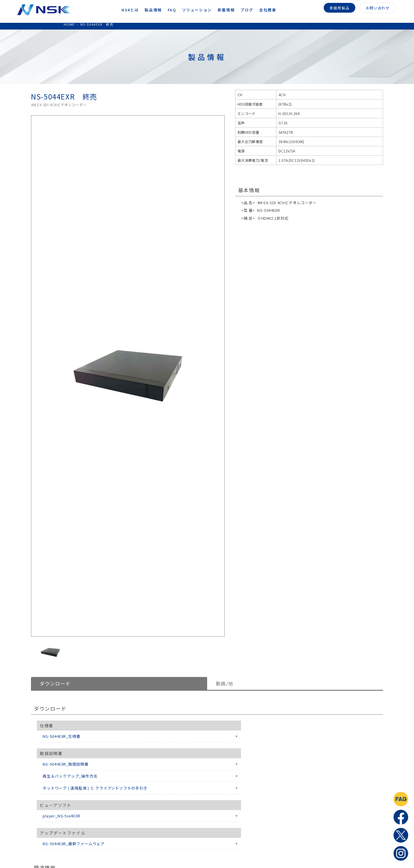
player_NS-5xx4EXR (61, 816)
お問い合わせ (378, 7)
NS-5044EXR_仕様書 (62, 736)
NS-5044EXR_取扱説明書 (65, 764)
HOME (69, 24)
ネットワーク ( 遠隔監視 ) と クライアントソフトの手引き (95, 788)
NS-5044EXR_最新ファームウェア (74, 844)
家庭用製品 (339, 7)
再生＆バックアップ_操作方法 (70, 776)
